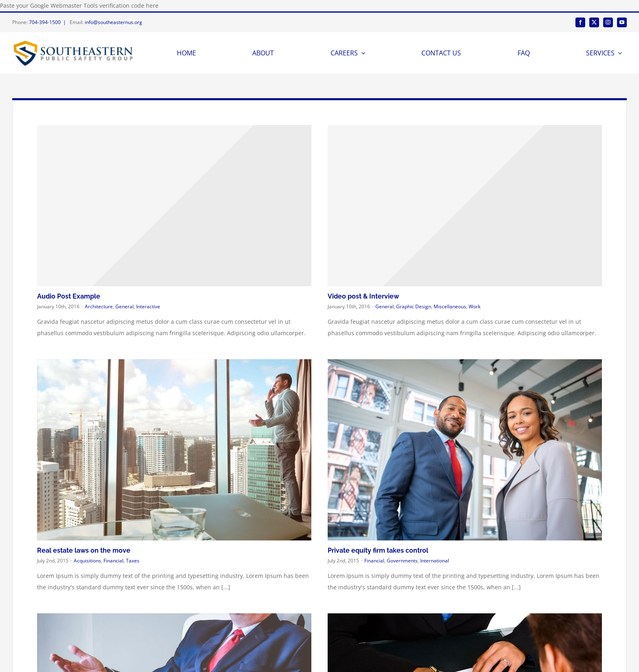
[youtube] (622, 22)
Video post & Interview (363, 296)
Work (475, 306)
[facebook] (580, 22)
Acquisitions (87, 561)
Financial (113, 561)
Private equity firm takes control (378, 550)
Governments (402, 561)
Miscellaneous (450, 306)
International (435, 561)
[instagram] (608, 22)
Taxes (133, 561)
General (124, 306)
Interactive (148, 306)
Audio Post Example (69, 296)
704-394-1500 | (49, 22)
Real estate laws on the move (84, 550)
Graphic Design (414, 306)
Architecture (99, 306)
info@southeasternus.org (113, 22)
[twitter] (594, 22)
